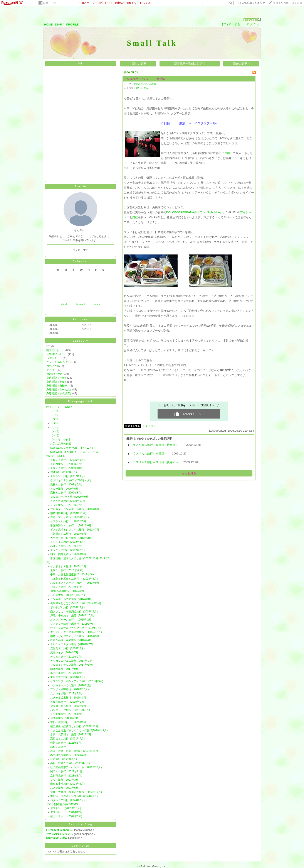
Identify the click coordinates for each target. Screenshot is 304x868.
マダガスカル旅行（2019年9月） (70, 706)
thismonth (81, 304)
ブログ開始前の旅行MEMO (62, 804)
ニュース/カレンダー (58, 362)
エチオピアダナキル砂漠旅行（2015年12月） (77, 632)
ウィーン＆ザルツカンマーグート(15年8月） (76, 628)
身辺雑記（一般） (57, 378)
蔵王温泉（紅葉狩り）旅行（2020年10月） (76, 726)
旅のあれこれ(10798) (145, 84)
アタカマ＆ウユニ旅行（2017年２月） (73, 661)
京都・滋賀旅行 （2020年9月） (70, 722)
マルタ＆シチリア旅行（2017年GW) (71, 665)
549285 (250, 20)
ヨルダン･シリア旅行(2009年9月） (71, 497)
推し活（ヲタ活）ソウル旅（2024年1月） (75, 796)
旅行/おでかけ (55, 374)
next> (97, 304)
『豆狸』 (227, 153)
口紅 (135, 217)
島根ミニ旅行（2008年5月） (67, 485)
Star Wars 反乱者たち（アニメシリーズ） (76, 452)
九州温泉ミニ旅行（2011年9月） (70, 534)
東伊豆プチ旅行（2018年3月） (68, 677)
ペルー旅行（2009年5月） (66, 489)
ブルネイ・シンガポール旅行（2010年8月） (76, 509)
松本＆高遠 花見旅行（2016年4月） (72, 640)
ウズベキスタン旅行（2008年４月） (71, 480)
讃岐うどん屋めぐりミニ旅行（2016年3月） (76, 636)
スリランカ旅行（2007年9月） (68, 476)
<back (64, 304)
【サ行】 (55, 419)
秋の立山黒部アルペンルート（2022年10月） (77, 767)
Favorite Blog (81, 824)
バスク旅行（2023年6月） (66, 788)
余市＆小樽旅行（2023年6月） (68, 784)
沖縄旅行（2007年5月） (64, 472)
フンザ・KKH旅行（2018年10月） (70, 689)
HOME (48, 25)
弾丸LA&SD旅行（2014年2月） (69, 591)
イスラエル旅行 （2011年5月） (70, 521)
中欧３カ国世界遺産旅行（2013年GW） (74, 575)
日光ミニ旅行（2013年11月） (68, 587)
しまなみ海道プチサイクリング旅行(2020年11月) (79, 731)
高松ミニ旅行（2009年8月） (67, 493)
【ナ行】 (55, 427)
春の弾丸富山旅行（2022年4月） (70, 755)
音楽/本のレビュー (57, 354)
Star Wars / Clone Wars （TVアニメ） (72, 448)
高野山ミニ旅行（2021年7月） (68, 739)
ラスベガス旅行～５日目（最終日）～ (157, 445)
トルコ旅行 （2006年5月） (67, 464)
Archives (80, 319)
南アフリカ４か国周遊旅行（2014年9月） (75, 612)
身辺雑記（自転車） (58, 386)
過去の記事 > (241, 64)
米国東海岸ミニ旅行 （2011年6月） (72, 526)
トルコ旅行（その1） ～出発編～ (146, 79)
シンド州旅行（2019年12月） (68, 714)
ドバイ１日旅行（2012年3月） (68, 542)
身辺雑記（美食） (57, 382)
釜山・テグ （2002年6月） (67, 816)
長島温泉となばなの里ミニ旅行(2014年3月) (76, 603)
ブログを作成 (281, 3)
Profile (80, 186)
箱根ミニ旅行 (58, 747)
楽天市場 (297, 3)
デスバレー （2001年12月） (68, 812)
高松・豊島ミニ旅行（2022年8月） (71, 763)
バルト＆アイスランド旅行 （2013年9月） (76, 583)
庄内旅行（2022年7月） (64, 759)
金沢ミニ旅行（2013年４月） (68, 570)
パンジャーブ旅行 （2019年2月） (71, 710)
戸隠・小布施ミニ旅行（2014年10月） (73, 615)
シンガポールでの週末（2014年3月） (72, 599)
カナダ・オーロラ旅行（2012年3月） (72, 538)
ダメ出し (52, 370)
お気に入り (53, 366)
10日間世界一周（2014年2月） (68, 595)
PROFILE (72, 25)
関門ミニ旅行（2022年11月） (68, 771)
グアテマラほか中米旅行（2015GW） (72, 624)
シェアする (149, 426)
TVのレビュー (55, 358)
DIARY (59, 25)
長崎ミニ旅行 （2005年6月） (68, 460)
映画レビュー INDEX (60, 407)
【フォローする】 (232, 24)
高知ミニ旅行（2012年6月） (67, 546)
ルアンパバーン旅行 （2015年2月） (72, 620)
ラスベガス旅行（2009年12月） (69, 501)
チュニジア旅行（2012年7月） (68, 550)
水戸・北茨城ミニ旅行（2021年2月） (72, 734)
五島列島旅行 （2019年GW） (68, 702)
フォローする (81, 250)
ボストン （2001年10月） (66, 808)
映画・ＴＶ (50, 3)
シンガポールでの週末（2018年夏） (71, 685)
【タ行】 (55, 423)
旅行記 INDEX (56, 456)
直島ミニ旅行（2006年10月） (68, 468)
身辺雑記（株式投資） (59, 393)
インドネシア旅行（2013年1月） (70, 566)
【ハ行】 (55, 431)
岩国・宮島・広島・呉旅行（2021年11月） (76, 751)
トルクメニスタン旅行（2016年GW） (72, 644)
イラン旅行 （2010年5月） (67, 505)
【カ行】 (55, 415)
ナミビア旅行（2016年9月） (67, 657)
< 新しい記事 (138, 64)
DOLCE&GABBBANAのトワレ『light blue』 (195, 212)
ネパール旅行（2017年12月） (68, 673)
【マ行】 (55, 436)
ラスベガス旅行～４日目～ (150, 453)
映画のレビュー (55, 350)
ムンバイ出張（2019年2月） (67, 693)
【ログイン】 (252, 24)
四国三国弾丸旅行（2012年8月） (70, 554)
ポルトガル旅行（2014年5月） (68, 607)
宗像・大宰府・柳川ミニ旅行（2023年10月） (77, 792)
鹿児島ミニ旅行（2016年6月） (68, 648)
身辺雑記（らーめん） (59, 390)
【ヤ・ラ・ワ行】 (61, 440)
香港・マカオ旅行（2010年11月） (70, 517)
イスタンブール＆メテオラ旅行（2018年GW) (77, 681)
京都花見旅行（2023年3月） (67, 776)
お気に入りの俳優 (61, 444)
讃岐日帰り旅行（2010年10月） (69, 513)
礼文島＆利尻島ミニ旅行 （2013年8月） (75, 579)
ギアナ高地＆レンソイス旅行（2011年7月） (76, 530)
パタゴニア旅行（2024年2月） (68, 800)
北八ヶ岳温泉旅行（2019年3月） (70, 698)
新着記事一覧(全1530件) (190, 64)
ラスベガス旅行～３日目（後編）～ (156, 462)
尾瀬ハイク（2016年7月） (66, 653)
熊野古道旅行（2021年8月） (67, 743)
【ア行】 (55, 411)
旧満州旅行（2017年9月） (66, 669)
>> (252, 3)
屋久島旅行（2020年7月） (66, 718)
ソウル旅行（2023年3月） (66, 780)
